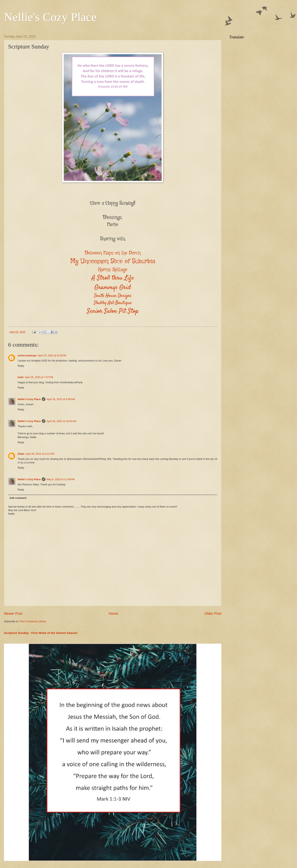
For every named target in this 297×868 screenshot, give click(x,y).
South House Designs (113, 296)
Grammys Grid (113, 287)
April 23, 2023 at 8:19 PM (52, 355)
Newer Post (13, 614)
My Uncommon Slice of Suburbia (113, 261)
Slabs (21, 454)
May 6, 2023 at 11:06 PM (61, 479)
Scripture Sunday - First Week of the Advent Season (41, 633)
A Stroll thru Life (113, 278)
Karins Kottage (113, 270)
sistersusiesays (27, 355)
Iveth (21, 377)
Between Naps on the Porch (113, 253)
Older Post (213, 614)
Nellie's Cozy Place (50, 17)
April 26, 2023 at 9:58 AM (61, 399)
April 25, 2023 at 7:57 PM (39, 377)
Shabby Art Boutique (113, 303)
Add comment (18, 498)
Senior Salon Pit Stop (113, 311)
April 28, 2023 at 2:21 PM (40, 454)
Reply (21, 366)
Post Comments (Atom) (33, 621)
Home (113, 614)
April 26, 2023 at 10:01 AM (61, 421)
